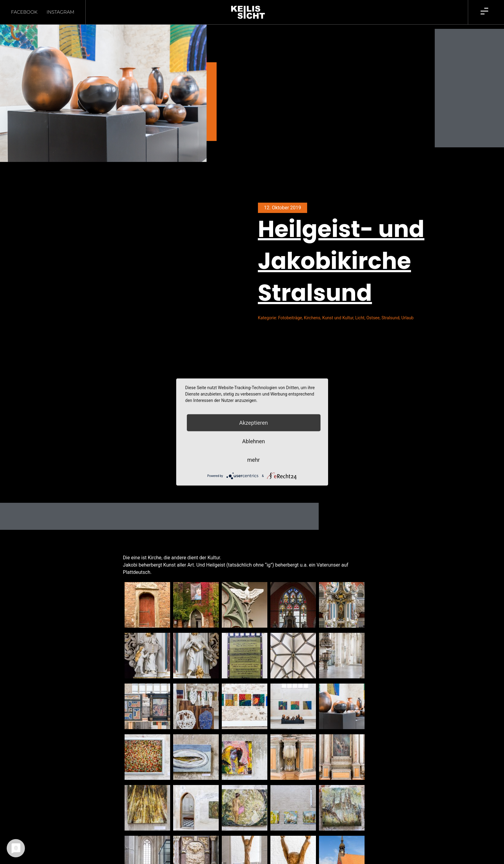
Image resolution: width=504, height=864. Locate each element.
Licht (360, 318)
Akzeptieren (254, 423)
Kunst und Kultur (338, 318)
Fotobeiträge (290, 318)
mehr (254, 460)
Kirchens (312, 318)
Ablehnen (254, 441)
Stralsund (391, 318)
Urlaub (407, 318)
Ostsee (373, 318)
